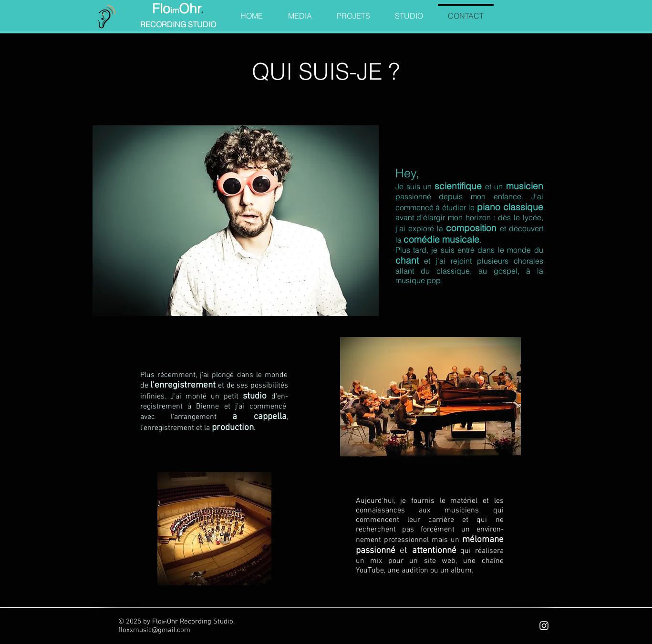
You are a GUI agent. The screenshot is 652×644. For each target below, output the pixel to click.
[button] (300, 11)
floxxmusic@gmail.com (154, 630)
